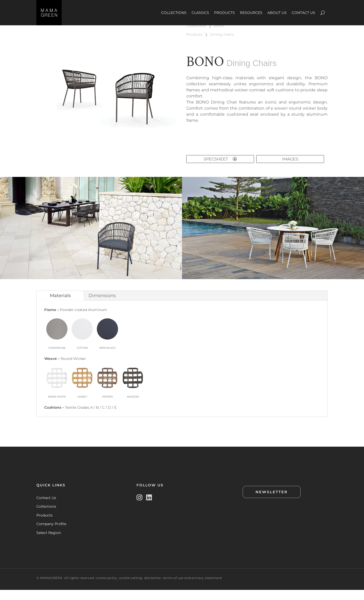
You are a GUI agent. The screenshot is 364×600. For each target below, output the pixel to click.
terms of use (173, 588)
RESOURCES (251, 13)
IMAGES (290, 169)
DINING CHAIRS (222, 45)
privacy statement (207, 588)
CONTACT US (303, 13)
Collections (46, 516)
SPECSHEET (220, 169)
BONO (219, 36)
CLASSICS (200, 13)
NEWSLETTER (272, 502)
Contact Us (46, 508)
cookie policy (106, 588)
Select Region (49, 543)
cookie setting (131, 588)
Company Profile (51, 534)
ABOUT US (277, 13)
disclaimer (153, 588)
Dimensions (102, 306)
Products (44, 525)
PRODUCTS (224, 13)
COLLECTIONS (174, 13)
